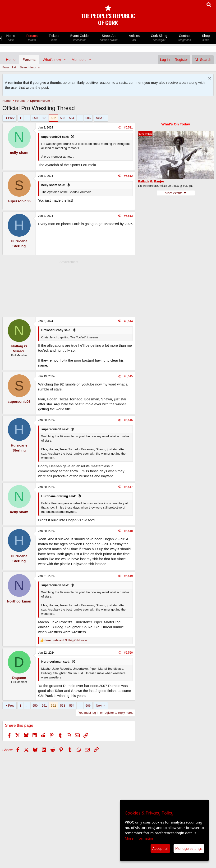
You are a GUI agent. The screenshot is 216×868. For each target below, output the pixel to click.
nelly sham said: (53, 185)
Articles (134, 38)
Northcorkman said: (56, 662)
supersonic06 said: (55, 137)
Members (79, 60)
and (66, 640)
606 (88, 118)
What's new (52, 60)
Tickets (54, 38)
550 (35, 118)
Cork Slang (159, 38)
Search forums (30, 67)
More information (140, 838)
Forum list (9, 67)
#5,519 (128, 576)
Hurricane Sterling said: (59, 496)
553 (63, 118)
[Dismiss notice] (209, 79)
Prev (11, 118)
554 (72, 118)
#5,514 (128, 321)
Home (11, 38)
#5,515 (128, 376)
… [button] (27, 118)
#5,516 (128, 420)
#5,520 (128, 653)
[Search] (203, 60)
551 (44, 118)
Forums (32, 38)
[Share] (119, 128)
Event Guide (79, 38)
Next (99, 118)
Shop (206, 38)
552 (53, 118)
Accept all (160, 848)
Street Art (109, 38)
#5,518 (128, 531)
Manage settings (189, 848)
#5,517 (128, 487)
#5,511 (128, 128)
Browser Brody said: (56, 330)
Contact (185, 38)
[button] (65, 60)
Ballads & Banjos (151, 181)
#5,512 (128, 176)
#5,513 (128, 216)
